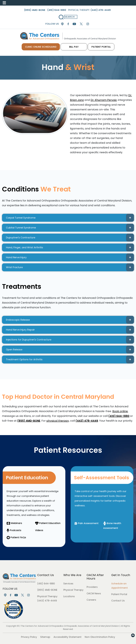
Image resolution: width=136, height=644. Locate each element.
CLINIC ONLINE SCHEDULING (41, 47)
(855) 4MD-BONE (47, 590)
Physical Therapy (73, 590)
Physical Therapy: (89, 10)
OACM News (94, 593)
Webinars (14, 523)
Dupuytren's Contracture (70, 238)
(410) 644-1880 (46, 584)
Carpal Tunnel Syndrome (70, 218)
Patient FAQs (16, 537)
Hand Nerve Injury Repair (70, 330)
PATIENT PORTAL (101, 47)
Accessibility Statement (67, 637)
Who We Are (72, 575)
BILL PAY (74, 47)
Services (68, 584)
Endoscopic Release (70, 320)
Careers (91, 600)
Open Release (70, 350)
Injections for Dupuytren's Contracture (70, 340)
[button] (133, 635)
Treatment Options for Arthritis (70, 359)
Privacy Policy (29, 637)
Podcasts (14, 530)
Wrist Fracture (70, 267)
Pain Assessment (87, 523)
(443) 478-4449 (47, 601)
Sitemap (45, 637)
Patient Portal (119, 594)
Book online (120, 411)
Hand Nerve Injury (70, 257)
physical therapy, (58, 421)
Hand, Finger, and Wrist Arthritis (70, 247)
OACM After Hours (95, 577)
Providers (92, 587)
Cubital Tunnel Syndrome (70, 228)
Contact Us (45, 575)
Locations (69, 596)
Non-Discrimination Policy (100, 637)
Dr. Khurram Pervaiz (104, 100)
